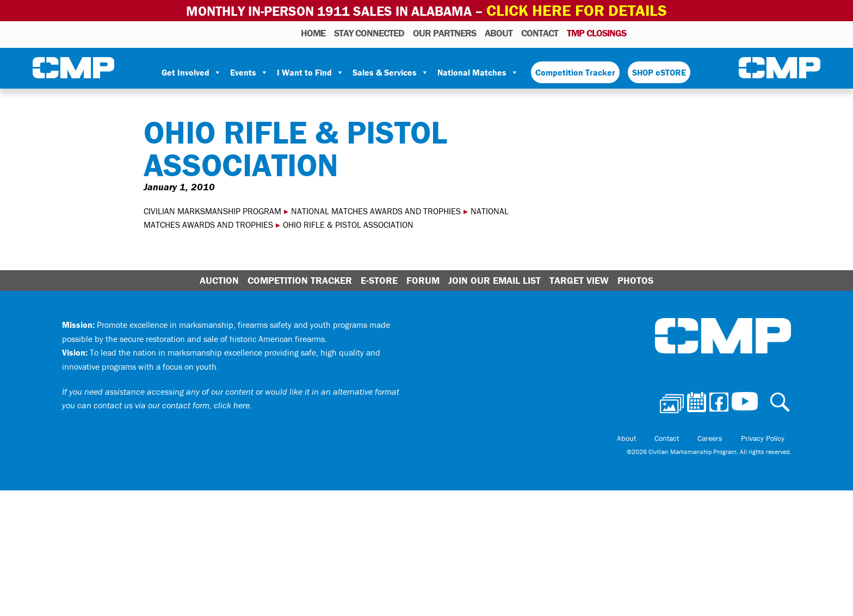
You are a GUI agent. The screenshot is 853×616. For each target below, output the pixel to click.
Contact (540, 31)
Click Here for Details (577, 10)
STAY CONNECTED (369, 31)
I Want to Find (310, 70)
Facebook (671, 30)
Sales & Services (391, 70)
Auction (219, 278)
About (499, 31)
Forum (423, 278)
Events (249, 70)
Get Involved (191, 70)
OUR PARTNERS (444, 31)
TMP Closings (597, 31)
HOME (313, 31)
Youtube (701, 30)
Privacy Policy (769, 436)
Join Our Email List (495, 278)
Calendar (656, 30)
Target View (579, 278)
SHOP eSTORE (659, 70)
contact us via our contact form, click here (172, 403)
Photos (639, 30)
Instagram (685, 30)
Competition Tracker (575, 70)
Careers (730, 436)
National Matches (478, 70)
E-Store (379, 278)
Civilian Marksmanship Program (73, 66)
